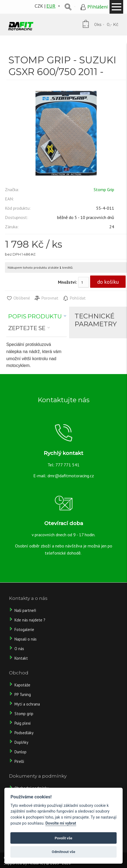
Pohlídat (74, 298)
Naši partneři (25, 610)
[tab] (37, 316)
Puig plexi (23, 723)
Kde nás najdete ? (30, 620)
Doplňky (21, 742)
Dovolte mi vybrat (61, 823)
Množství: (67, 282)
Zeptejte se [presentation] (27, 328)
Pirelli (20, 761)
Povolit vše (63, 838)
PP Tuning (23, 694)
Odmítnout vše (64, 852)
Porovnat (46, 298)
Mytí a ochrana (27, 704)
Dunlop (20, 752)
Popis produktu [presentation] (35, 316)
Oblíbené (18, 298)
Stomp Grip (104, 189)
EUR (51, 6)
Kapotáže (22, 685)
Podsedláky (24, 733)
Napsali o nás (26, 639)
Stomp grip (24, 714)
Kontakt (21, 658)
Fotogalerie (24, 629)
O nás (19, 649)
